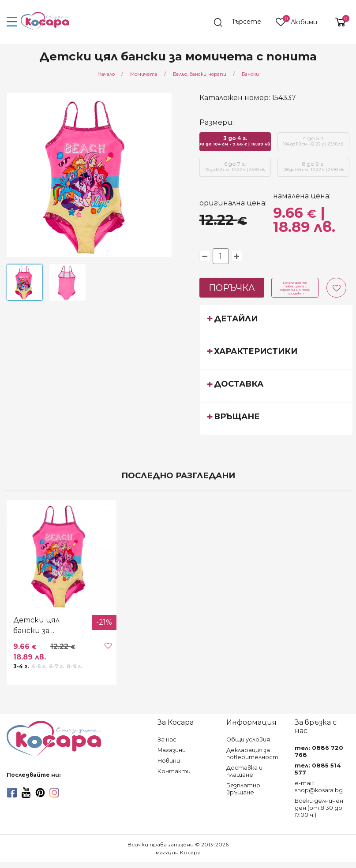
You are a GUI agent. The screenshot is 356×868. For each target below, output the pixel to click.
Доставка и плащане (244, 771)
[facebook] (12, 793)
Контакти (174, 771)
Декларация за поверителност (252, 754)
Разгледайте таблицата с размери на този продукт (295, 288)
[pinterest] (40, 793)
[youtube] (26, 793)
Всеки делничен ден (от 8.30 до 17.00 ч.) (319, 808)
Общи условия (248, 739)
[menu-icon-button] (12, 22)
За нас (167, 739)
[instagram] (54, 793)
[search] (242, 22)
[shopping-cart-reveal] (337, 22)
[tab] (276, 320)
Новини (169, 761)
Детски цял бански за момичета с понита (37, 626)
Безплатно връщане (243, 789)
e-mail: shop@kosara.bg (319, 787)
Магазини (172, 750)
